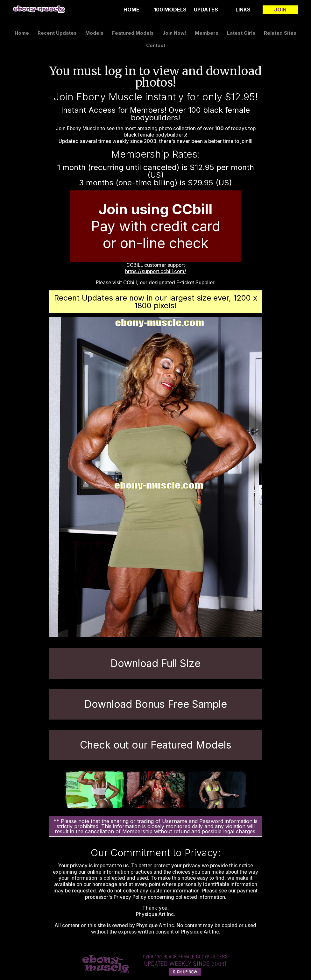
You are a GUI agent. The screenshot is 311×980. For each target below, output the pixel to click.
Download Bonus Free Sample (156, 704)
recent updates (57, 33)
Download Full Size (155, 663)
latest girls (241, 33)
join (280, 10)
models (94, 33)
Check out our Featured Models (156, 745)
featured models (133, 33)
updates (206, 10)
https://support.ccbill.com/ (156, 271)
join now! (174, 33)
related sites (280, 33)
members (207, 33)
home (131, 10)
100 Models (170, 10)
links (243, 10)
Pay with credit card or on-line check (156, 226)
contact (156, 45)
